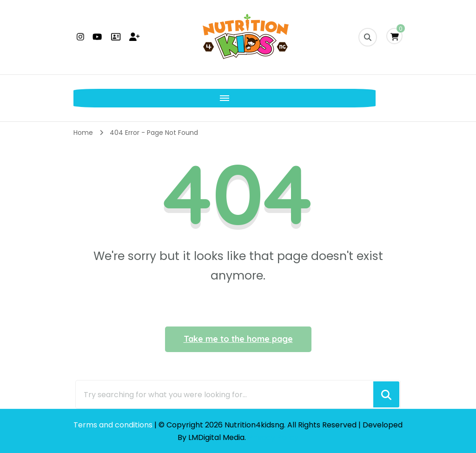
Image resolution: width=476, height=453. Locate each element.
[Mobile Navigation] (83, 98)
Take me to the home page (238, 339)
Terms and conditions (114, 425)
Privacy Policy (273, 437)
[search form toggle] (368, 37)
